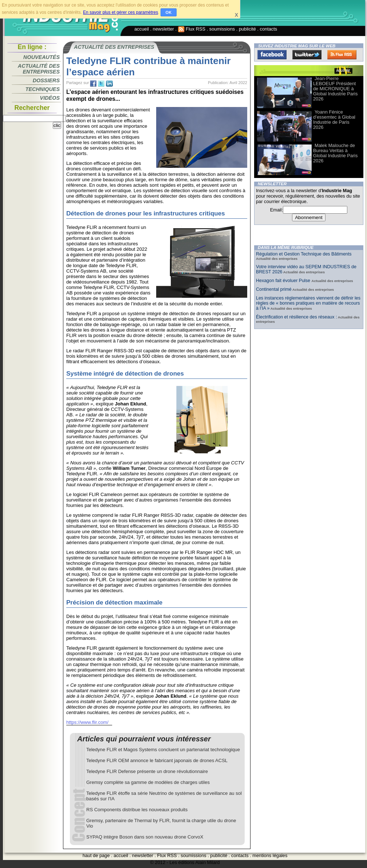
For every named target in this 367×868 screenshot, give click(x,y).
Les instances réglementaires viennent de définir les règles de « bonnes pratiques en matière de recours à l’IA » (308, 303)
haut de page (96, 855)
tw (101, 84)
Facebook (272, 55)
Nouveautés (42, 57)
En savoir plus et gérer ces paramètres (121, 12)
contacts (269, 29)
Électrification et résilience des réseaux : (296, 317)
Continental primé (274, 289)
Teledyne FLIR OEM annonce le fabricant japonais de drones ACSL (157, 760)
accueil (142, 29)
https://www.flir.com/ (87, 722)
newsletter (163, 29)
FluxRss (342, 55)
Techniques (43, 89)
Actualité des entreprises (39, 69)
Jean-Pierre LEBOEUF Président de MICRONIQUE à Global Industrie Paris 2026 (335, 89)
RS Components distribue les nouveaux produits (137, 810)
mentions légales (270, 855)
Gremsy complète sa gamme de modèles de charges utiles (148, 782)
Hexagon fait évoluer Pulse (284, 281)
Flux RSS (192, 29)
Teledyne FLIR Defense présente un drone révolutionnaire (147, 771)
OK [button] (169, 12)
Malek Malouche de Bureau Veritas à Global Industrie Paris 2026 (335, 153)
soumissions (222, 29)
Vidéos (50, 98)
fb (93, 84)
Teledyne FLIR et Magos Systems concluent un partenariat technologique (163, 750)
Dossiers (46, 80)
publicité (247, 29)
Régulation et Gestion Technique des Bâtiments (304, 254)
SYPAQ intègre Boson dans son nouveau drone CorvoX (145, 837)
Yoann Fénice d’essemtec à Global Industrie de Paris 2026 (334, 120)
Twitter (307, 55)
